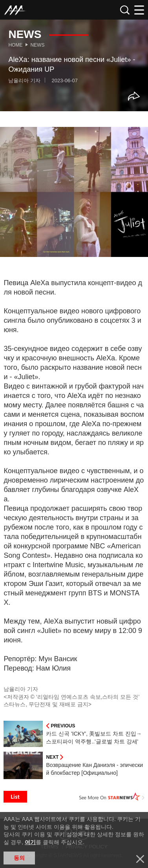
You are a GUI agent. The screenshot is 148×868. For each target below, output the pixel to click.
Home (15, 45)
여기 (30, 842)
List (15, 797)
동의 (19, 858)
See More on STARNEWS (112, 797)
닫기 (140, 859)
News (37, 45)
